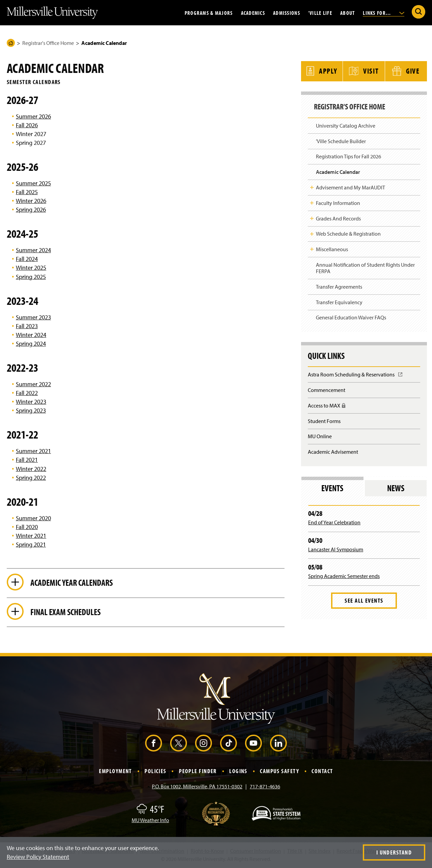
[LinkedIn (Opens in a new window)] (278, 744)
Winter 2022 (31, 469)
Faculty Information (338, 201)
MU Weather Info (150, 821)
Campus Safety (279, 772)
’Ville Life (320, 12)
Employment (115, 772)
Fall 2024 (27, 259)
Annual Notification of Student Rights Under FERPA (365, 266)
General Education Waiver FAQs (351, 316)
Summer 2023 (33, 317)
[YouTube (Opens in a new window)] (253, 744)
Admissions (287, 12)
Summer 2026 (33, 116)
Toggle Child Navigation (312, 186)
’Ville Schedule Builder (341, 139)
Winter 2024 (31, 335)
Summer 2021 (33, 451)
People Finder (198, 772)
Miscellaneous (332, 247)
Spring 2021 (31, 544)
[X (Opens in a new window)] (179, 744)
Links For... (384, 12)
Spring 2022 (31, 478)
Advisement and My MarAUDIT (350, 186)
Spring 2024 (31, 344)
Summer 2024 (33, 250)
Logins (238, 772)
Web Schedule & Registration (348, 232)
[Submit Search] (418, 12)
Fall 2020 (27, 527)
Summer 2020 (33, 518)
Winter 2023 (31, 402)
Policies (155, 772)
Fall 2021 (27, 460)
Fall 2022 (27, 393)
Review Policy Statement (38, 857)
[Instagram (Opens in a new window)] (204, 744)
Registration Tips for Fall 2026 (348, 155)
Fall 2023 (27, 326)
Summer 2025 (33, 183)
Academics (253, 12)
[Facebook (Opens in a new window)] (154, 744)
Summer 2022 (33, 384)
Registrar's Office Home (48, 43)
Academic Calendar (338, 170)
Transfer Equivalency (339, 300)
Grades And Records (338, 216)
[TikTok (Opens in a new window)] (228, 744)
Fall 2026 (27, 125)
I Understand (394, 852)
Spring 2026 (31, 209)
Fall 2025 (27, 192)
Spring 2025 (31, 277)
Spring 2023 (31, 410)
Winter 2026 (31, 201)
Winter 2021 (31, 536)
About (347, 12)
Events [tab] (332, 486)
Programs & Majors (209, 12)
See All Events (364, 599)
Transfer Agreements (339, 285)
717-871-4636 (265, 787)
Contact (322, 772)
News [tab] (396, 486)
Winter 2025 (31, 268)
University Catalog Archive (346, 124)
